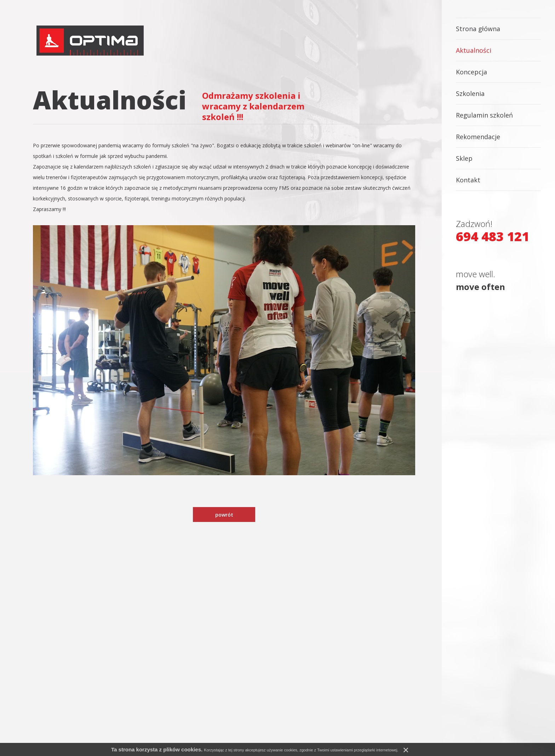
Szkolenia (470, 93)
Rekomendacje (478, 137)
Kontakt (468, 180)
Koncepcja (471, 72)
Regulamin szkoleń (484, 115)
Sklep (464, 158)
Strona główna (478, 29)
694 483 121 (493, 237)
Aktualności (474, 50)
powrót (224, 515)
